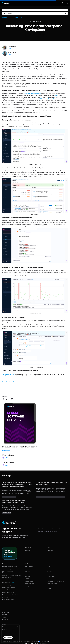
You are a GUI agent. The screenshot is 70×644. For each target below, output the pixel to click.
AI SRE (56, 95)
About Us (5, 610)
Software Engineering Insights (10, 590)
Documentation (29, 567)
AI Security (5, 597)
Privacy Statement (29, 641)
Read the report (8, 637)
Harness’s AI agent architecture (32, 94)
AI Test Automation (7, 602)
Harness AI (28, 551)
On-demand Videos (52, 584)
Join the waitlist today (9, 374)
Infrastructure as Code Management (12, 575)
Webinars (50, 586)
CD (41, 99)
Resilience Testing (7, 578)
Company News (17, 18)
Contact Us (5, 619)
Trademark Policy (7, 622)
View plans (50, 551)
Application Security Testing (9, 592)
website (5, 376)
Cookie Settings (45, 641)
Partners (5, 615)
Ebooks (49, 579)
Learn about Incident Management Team (13, 382)
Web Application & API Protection (11, 595)
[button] (63, 3)
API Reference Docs (30, 579)
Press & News (6, 612)
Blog (49, 567)
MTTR (9, 226)
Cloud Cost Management (9, 600)
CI (39, 99)
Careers (4, 617)
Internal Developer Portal (9, 587)
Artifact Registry (7, 585)
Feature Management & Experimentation (8, 572)
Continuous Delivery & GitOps (10, 567)
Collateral (50, 572)
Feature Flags (52, 99)
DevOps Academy (52, 576)
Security (4, 624)
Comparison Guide (52, 569)
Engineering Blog (29, 581)
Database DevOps (7, 583)
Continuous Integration (8, 569)
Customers (50, 574)
